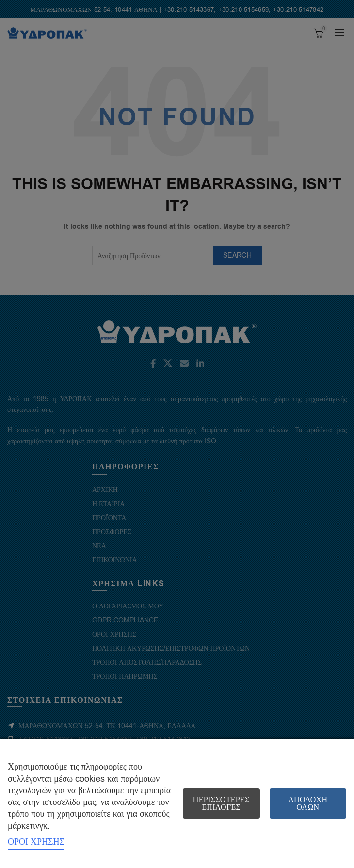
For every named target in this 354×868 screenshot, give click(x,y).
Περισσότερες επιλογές (221, 803)
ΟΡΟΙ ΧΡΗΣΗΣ (36, 842)
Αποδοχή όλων (308, 803)
